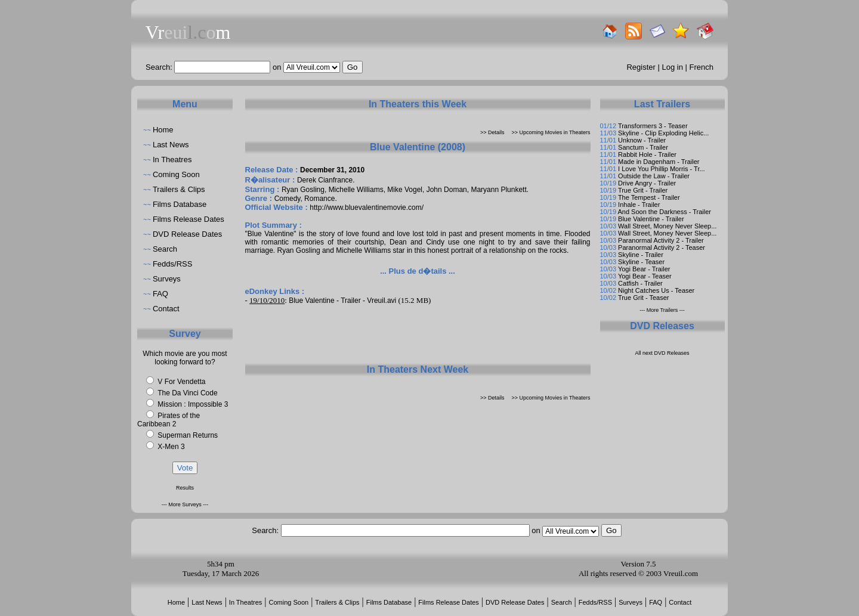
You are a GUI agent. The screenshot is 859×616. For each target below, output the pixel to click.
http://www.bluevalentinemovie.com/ (367, 208)
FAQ (160, 294)
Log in (673, 67)
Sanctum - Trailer (643, 147)
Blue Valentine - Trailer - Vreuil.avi (342, 301)
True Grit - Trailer (643, 190)
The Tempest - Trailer (649, 197)
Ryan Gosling (303, 190)
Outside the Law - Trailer (654, 176)
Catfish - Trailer (640, 283)
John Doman (447, 190)
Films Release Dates (189, 219)
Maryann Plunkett (498, 190)
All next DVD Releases (662, 353)
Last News (171, 145)
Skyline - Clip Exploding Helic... (663, 133)
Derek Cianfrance (325, 180)
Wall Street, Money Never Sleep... (667, 226)
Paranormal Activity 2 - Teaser (662, 247)
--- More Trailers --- (662, 310)
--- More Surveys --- (185, 504)
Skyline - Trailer (641, 255)
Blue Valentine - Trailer (651, 219)
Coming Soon (176, 174)
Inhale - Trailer (639, 205)
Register (641, 67)
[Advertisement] (418, 334)
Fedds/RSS (172, 264)
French (702, 67)
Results (185, 488)
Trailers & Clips (179, 189)
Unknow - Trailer (642, 140)
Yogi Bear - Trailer (644, 269)
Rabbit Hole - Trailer (647, 154)
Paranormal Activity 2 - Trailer (661, 240)
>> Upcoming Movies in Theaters (551, 132)
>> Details (492, 132)
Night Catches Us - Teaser (656, 290)
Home (163, 130)
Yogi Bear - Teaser (645, 276)
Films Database (180, 204)
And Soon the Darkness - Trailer (664, 212)
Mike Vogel (405, 190)
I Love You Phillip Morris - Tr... (662, 169)
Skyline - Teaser (641, 262)
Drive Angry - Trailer (647, 183)
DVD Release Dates (187, 234)
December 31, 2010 (332, 170)
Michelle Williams (356, 190)
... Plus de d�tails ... (418, 271)
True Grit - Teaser (644, 298)
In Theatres (172, 160)
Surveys (167, 279)
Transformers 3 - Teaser (653, 126)
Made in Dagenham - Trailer (659, 162)
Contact (166, 309)
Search (165, 249)
